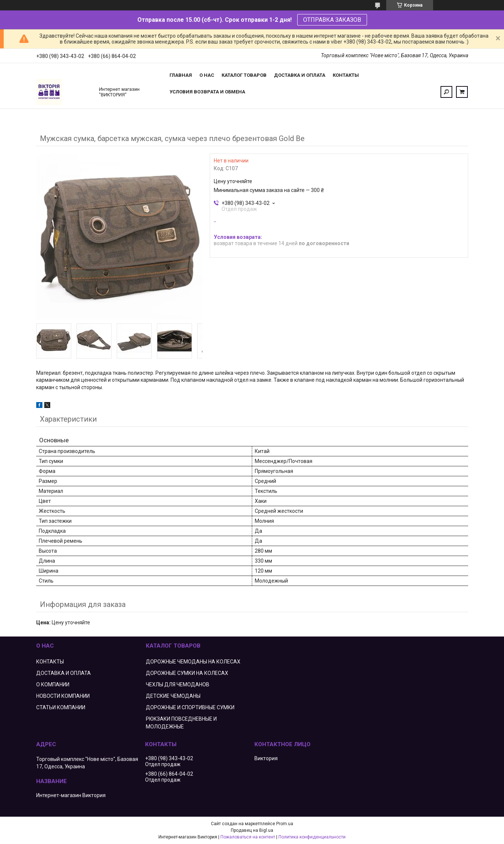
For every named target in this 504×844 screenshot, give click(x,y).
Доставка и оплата (300, 75)
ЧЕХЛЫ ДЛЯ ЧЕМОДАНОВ (178, 685)
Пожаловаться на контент (248, 837)
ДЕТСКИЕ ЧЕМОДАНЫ (173, 696)
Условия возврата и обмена (207, 92)
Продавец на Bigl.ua (252, 830)
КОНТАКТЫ (50, 662)
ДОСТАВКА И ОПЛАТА (64, 673)
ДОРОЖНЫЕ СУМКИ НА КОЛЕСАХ (187, 673)
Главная (181, 75)
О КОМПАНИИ (53, 685)
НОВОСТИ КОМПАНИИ (63, 696)
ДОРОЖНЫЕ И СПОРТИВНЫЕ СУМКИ (190, 707)
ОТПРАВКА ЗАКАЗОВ (332, 20)
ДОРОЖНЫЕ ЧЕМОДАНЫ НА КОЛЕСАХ (193, 662)
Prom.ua (285, 824)
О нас (207, 75)
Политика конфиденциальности (312, 837)
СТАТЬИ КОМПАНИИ (61, 707)
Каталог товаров (244, 75)
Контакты (346, 75)
